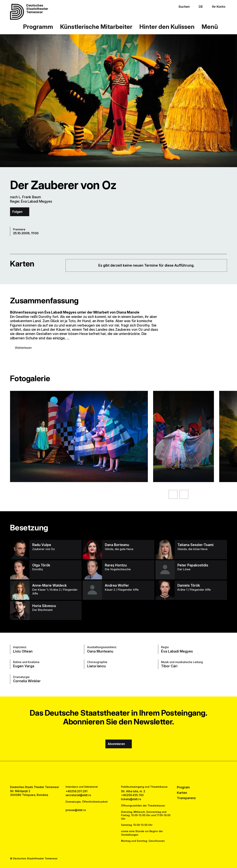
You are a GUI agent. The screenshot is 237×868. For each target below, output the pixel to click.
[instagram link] (118, 773)
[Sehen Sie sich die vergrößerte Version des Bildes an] (79, 436)
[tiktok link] (129, 773)
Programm (38, 27)
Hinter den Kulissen (167, 27)
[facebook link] (108, 773)
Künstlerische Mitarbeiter (96, 27)
